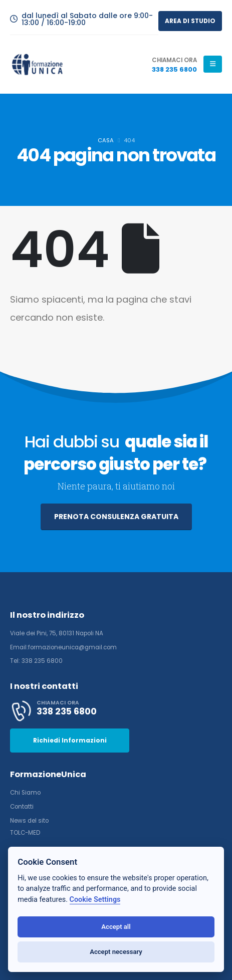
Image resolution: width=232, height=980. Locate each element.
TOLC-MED (25, 833)
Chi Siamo (25, 793)
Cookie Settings (95, 900)
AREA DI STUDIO (190, 21)
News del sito (29, 821)
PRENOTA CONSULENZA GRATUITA (116, 517)
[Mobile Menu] (213, 64)
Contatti (22, 807)
